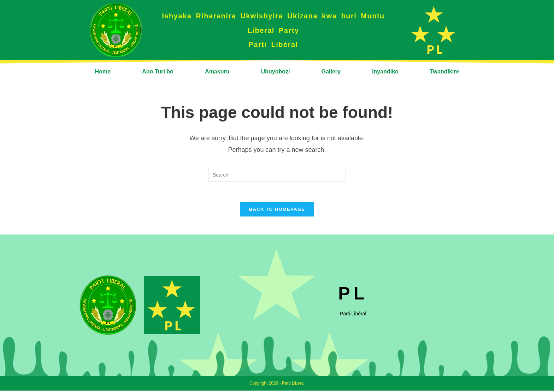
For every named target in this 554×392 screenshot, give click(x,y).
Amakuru (217, 72)
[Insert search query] (277, 175)
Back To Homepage (277, 211)
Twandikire (444, 72)
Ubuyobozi (276, 72)
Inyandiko (385, 72)
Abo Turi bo (158, 72)
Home (103, 72)
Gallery (331, 72)
